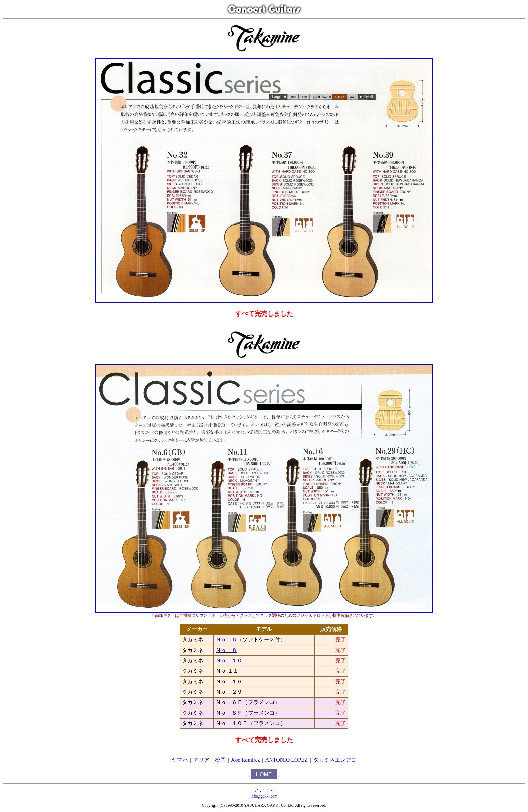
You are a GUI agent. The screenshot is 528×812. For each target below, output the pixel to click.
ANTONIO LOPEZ (287, 760)
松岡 (220, 760)
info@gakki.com (264, 796)
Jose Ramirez (245, 760)
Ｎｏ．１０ (229, 660)
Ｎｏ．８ (226, 650)
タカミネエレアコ (335, 760)
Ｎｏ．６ (226, 640)
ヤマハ (180, 760)
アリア (201, 760)
